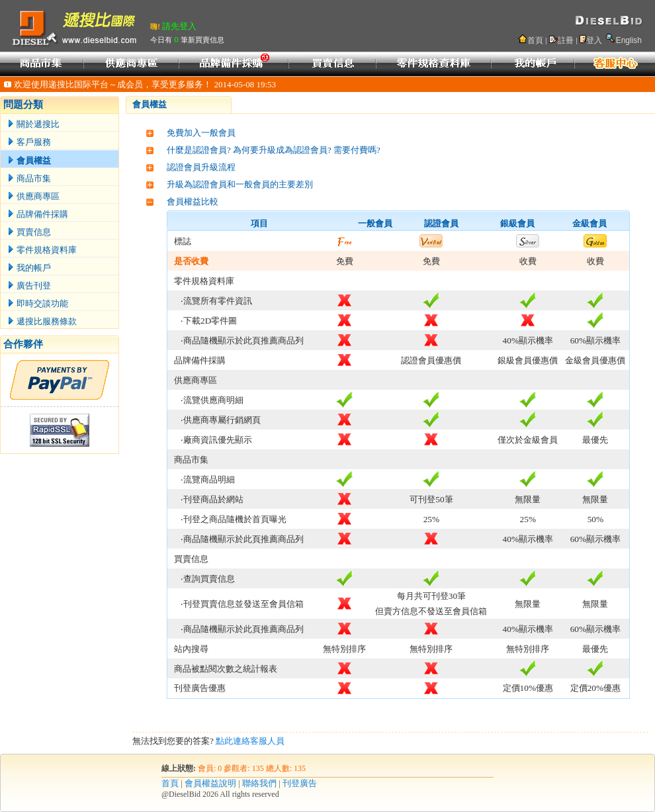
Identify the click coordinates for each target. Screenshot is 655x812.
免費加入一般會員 (201, 133)
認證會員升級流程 (201, 167)
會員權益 (29, 160)
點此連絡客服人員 (250, 741)
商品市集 (29, 178)
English (629, 40)
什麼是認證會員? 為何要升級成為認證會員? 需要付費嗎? (274, 150)
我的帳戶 (29, 268)
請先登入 (179, 26)
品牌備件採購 (38, 214)
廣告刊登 (29, 286)
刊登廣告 (300, 783)
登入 (594, 40)
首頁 (535, 40)
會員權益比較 (193, 202)
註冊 (566, 40)
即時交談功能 (38, 303)
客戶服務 (29, 142)
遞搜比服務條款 (42, 321)
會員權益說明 (210, 783)
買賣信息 (29, 232)
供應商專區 (33, 196)
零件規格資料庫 (42, 250)
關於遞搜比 (33, 124)
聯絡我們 (259, 783)
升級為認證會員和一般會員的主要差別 (240, 184)
